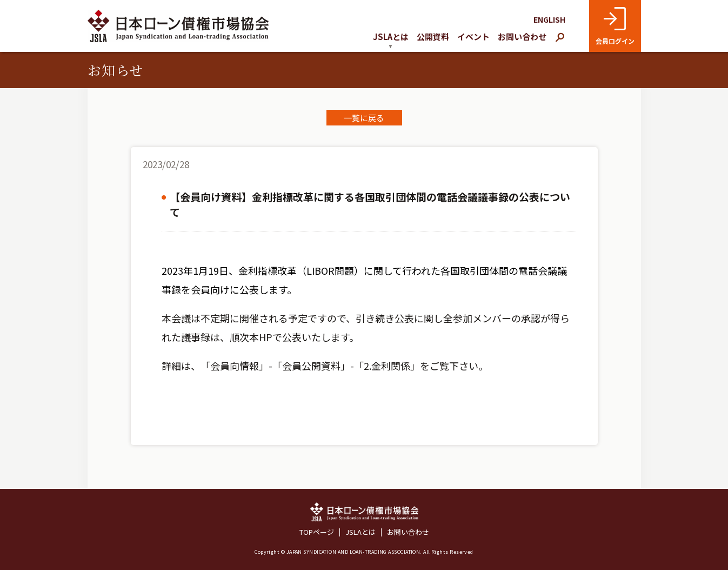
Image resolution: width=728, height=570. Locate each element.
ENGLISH (549, 19)
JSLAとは (360, 532)
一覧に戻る (364, 118)
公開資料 (433, 37)
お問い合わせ (522, 37)
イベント (473, 37)
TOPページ (317, 532)
